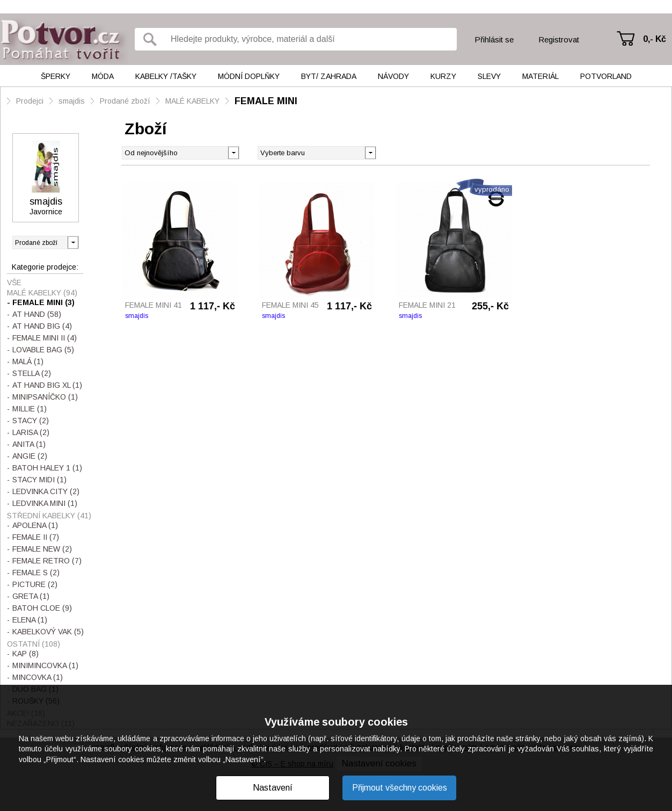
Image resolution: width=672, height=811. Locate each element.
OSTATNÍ (34, 644)
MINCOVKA (38, 677)
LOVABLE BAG (43, 350)
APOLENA (35, 525)
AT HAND (37, 314)
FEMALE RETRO (47, 561)
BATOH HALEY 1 (47, 468)
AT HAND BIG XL (47, 385)
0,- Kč (655, 39)
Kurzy (443, 76)
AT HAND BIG (42, 326)
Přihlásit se (494, 39)
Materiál (540, 76)
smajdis (72, 101)
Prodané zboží (125, 101)
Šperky (56, 76)
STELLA (32, 373)
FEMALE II (36, 537)
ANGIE (30, 456)
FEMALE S (36, 573)
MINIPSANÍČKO (45, 397)
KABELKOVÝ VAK (48, 632)
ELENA (30, 620)
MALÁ (28, 361)
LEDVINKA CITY (46, 491)
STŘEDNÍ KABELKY (49, 516)
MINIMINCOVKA (45, 665)
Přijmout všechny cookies (400, 788)
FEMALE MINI (266, 101)
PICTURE (35, 584)
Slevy (489, 76)
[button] (370, 152)
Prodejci (30, 101)
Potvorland (606, 76)
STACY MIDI (39, 480)
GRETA (31, 596)
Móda (103, 76)
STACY (31, 421)
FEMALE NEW (42, 549)
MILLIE (30, 409)
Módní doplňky (249, 76)
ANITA (29, 444)
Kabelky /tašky (166, 76)
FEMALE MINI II (45, 338)
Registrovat (559, 39)
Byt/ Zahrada (329, 76)
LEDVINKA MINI (45, 503)
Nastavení (273, 788)
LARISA (31, 432)
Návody (393, 76)
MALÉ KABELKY (192, 101)
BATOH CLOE (42, 608)
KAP (25, 654)
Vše (14, 283)
